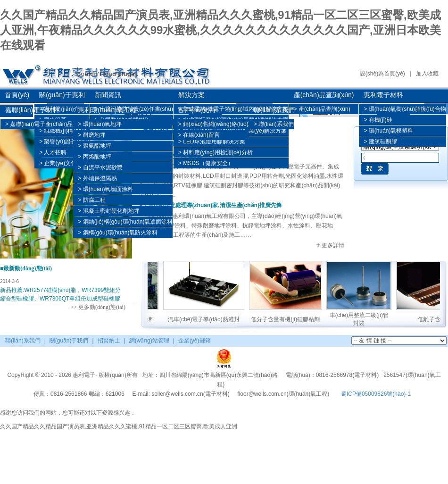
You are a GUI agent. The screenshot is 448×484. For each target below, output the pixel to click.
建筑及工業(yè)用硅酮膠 (173, 156)
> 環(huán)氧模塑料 (388, 131)
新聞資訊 (108, 95)
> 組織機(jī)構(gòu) (63, 131)
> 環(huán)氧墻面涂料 (105, 189)
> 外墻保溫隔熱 (97, 178)
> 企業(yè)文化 (58, 163)
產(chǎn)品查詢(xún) (324, 95)
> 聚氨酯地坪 (94, 146)
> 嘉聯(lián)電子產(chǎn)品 (39, 124)
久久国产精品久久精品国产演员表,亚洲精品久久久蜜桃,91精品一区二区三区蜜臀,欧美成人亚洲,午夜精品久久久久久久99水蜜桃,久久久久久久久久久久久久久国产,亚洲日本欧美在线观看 (220, 30)
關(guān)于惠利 (62, 95)
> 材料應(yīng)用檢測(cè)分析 (216, 152)
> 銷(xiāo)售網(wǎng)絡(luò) (213, 124)
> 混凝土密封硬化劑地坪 (108, 211)
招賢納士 (109, 341)
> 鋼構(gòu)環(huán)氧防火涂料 (118, 233)
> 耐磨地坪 (91, 135)
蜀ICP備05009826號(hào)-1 (376, 394)
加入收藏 (427, 74)
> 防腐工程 (91, 200)
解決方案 (191, 95)
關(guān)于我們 (69, 341)
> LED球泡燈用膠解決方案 (212, 142)
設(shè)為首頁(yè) (382, 74)
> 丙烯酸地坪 (94, 157)
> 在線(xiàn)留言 (199, 135)
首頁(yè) (17, 95)
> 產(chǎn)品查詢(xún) (322, 109)
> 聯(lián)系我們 (274, 124)
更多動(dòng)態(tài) (102, 307)
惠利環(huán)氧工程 (107, 110)
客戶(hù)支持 (197, 110)
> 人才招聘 (53, 152)
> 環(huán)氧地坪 (100, 124)
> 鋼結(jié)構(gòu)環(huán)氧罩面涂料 (125, 222)
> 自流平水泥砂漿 (100, 167)
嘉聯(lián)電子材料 (32, 110)
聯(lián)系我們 (274, 110)
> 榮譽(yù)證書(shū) (64, 142)
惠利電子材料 (383, 95)
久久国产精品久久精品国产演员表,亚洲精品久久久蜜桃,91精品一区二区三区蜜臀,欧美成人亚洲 (119, 426)
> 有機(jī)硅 (378, 120)
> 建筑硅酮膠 (380, 142)
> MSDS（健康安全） (206, 163)
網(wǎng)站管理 (149, 341)
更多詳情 (330, 245)
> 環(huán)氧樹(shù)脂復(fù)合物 (405, 109)
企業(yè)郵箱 (195, 341)
